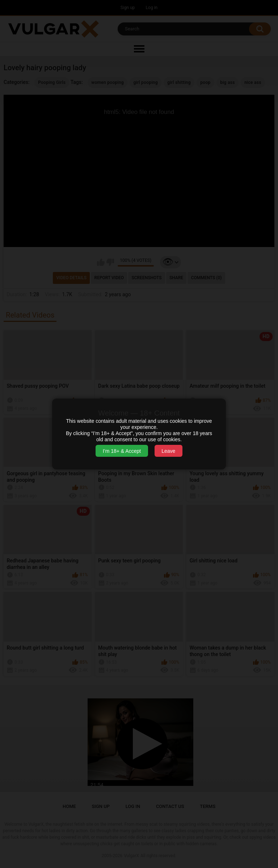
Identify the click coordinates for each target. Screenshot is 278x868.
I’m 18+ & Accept (122, 451)
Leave (168, 451)
